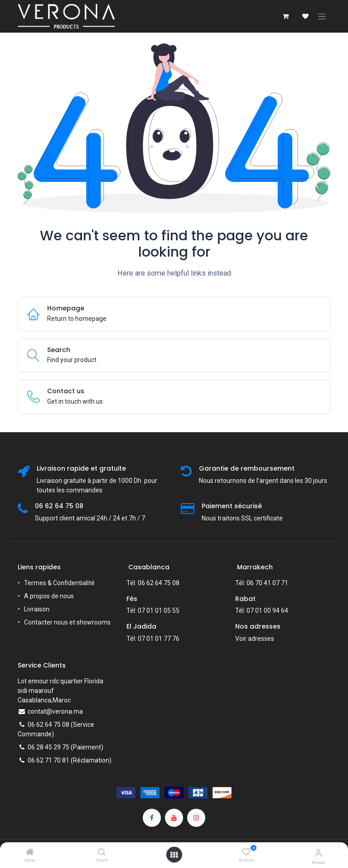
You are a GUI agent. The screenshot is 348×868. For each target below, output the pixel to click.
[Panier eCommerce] (285, 16)
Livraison (37, 609)
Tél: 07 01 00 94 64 (262, 610)
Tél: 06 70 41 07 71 (262, 583)
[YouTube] (174, 818)
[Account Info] (318, 853)
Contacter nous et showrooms (67, 622)
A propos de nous (49, 596)
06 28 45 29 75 (48, 747)
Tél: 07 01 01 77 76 (153, 639)
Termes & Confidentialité (59, 583)
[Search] (102, 853)
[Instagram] (196, 818)
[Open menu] (174, 855)
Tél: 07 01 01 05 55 (153, 610)
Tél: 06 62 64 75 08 (153, 583)
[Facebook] (152, 818)
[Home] (30, 853)
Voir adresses (255, 639)
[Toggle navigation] (322, 16)
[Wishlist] (246, 852)
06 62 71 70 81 (48, 760)
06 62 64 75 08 (48, 725)
